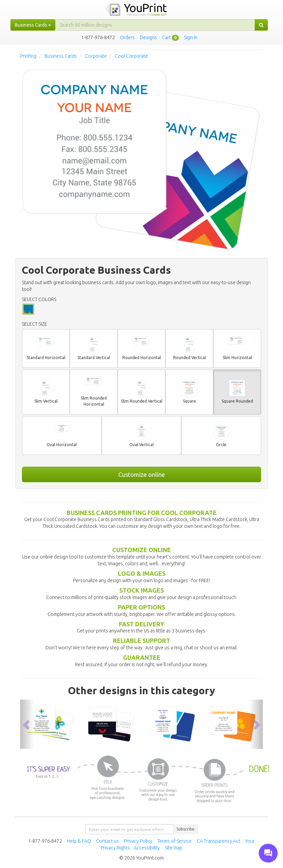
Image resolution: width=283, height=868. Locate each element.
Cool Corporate (131, 56)
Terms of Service (175, 841)
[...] (155, 25)
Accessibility (147, 848)
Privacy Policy (138, 841)
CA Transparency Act (218, 841)
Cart (166, 37)
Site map (174, 848)
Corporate (96, 56)
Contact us (107, 841)
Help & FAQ (79, 841)
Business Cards (61, 56)
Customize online (142, 474)
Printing (28, 56)
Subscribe (185, 829)
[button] (27, 724)
